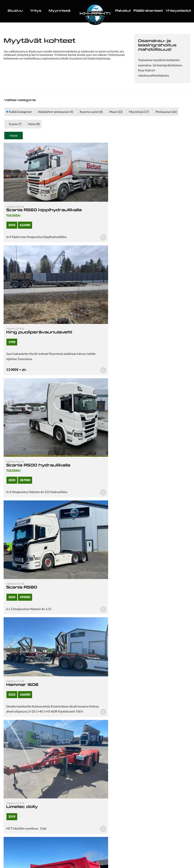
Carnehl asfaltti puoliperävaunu (138, 546)
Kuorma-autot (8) (90, 112)
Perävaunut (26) (165, 112)
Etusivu (15, 11)
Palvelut (123, 11)
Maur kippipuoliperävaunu (39, 563)
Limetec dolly (115, 456)
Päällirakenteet (148, 11)
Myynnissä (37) (138, 112)
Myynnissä (59, 11)
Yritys (36, 11)
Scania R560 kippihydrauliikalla (44, 203)
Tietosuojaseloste (97, 856)
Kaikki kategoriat (19, 112)
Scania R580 (115, 344)
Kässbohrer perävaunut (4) (54, 112)
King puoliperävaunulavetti (133, 220)
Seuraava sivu (116, 713)
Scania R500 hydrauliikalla (38, 344)
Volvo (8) (33, 124)
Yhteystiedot (178, 11)
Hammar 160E (22, 439)
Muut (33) (114, 112)
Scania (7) (14, 124)
